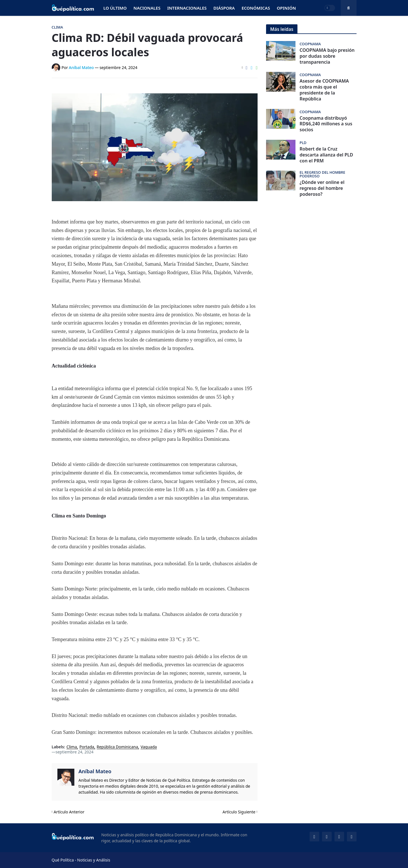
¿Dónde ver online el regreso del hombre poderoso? (322, 188)
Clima (72, 747)
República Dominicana (117, 747)
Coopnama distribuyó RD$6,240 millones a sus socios (326, 124)
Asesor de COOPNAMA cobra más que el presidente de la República (324, 90)
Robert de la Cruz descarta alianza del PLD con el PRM (326, 155)
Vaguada (149, 747)
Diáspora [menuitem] (224, 8)
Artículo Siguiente (239, 812)
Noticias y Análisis (94, 860)
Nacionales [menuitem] (147, 8)
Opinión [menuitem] (286, 8)
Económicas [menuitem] (256, 8)
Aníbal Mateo (95, 771)
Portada (87, 747)
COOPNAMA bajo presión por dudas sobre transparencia (327, 56)
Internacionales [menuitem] (187, 8)
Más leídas (282, 29)
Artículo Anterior (69, 812)
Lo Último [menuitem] (115, 8)
